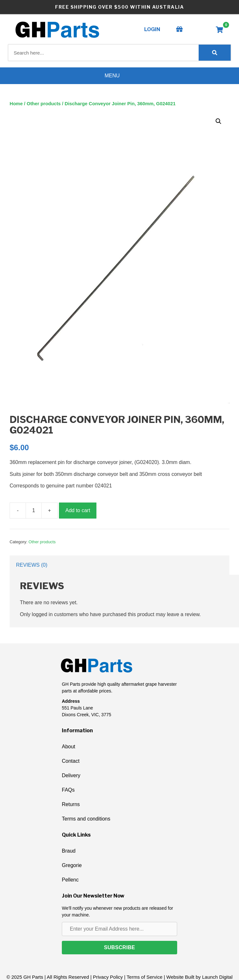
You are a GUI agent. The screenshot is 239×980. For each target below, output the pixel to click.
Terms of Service (144, 977)
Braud (69, 851)
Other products (44, 104)
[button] (218, 121)
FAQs (68, 790)
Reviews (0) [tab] (32, 565)
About (69, 747)
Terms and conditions (86, 819)
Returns (71, 804)
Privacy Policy (108, 977)
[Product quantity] (34, 511)
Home (16, 104)
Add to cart (78, 510)
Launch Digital (217, 977)
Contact (71, 761)
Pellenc (70, 880)
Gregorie (72, 865)
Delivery (71, 775)
